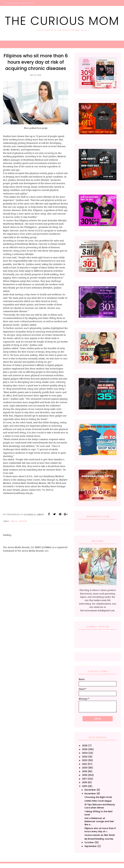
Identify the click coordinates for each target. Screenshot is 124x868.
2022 (85, 760)
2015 (84, 786)
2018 (84, 775)
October (89, 842)
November (90, 794)
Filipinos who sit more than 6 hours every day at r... (100, 830)
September (91, 846)
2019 (84, 771)
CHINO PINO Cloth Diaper (98, 801)
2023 (85, 757)
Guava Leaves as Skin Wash (100, 835)
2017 (84, 779)
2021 (84, 764)
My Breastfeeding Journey (99, 839)
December (90, 790)
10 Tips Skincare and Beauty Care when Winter (100, 806)
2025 (85, 749)
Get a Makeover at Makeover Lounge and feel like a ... (99, 821)
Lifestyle (23, 521)
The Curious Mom (62, 21)
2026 (85, 746)
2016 (84, 782)
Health (14, 521)
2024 (85, 753)
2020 (85, 768)
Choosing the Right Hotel (98, 797)
